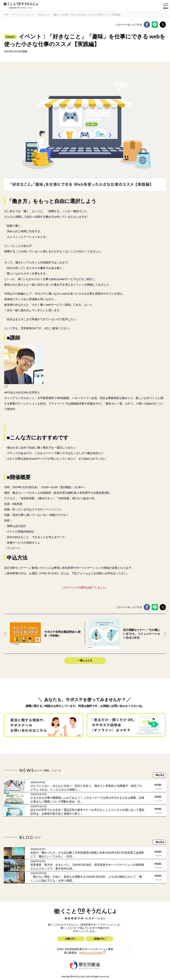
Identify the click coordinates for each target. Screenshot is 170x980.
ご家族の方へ (99, 939)
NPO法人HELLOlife (91, 953)
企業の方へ (71, 939)
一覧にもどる (85, 660)
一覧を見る (159, 775)
